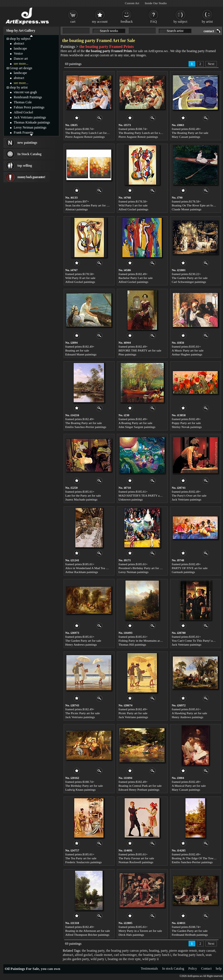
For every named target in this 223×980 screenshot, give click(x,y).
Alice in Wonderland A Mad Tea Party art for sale (96, 568)
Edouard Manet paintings (81, 354)
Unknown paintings (131, 499)
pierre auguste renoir (183, 951)
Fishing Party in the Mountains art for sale (145, 641)
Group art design (21, 68)
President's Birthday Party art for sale (141, 568)
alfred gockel (84, 955)
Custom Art (132, 3)
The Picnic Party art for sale (83, 713)
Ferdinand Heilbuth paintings (190, 935)
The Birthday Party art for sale (84, 786)
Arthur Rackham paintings (82, 572)
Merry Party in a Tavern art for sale (140, 931)
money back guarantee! (31, 177)
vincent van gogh (25, 92)
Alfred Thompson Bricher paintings (87, 935)
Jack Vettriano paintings (187, 499)
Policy (193, 969)
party (164, 951)
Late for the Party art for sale (83, 495)
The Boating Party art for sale (190, 133)
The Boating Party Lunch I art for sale (89, 133)
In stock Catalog (173, 969)
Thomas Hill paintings (132, 644)
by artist (207, 22)
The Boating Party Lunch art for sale (141, 133)
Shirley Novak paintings (187, 427)
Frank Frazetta (24, 132)
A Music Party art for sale (188, 350)
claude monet (103, 955)
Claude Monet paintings (187, 209)
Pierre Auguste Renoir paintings (85, 137)
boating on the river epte (124, 959)
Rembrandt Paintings (28, 97)
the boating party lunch (188, 955)
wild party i (98, 959)
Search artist (175, 31)
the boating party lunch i (155, 955)
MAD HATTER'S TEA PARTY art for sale (145, 495)
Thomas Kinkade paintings (32, 122)
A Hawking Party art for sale (189, 713)
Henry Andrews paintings (81, 644)
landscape (20, 48)
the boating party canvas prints (127, 951)
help (219, 969)
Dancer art (21, 59)
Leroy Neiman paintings (133, 572)
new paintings (27, 143)
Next (211, 64)
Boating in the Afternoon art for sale (88, 931)
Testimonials (149, 969)
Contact (206, 969)
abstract (68, 955)
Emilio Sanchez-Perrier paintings (86, 427)
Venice (18, 53)
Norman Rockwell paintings (136, 862)
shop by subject (20, 39)
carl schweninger (125, 955)
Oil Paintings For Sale (22, 969)
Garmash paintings (183, 572)
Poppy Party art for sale (186, 423)
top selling (25, 166)
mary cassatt (207, 951)
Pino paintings (127, 354)
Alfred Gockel (23, 112)
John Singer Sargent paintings (137, 427)
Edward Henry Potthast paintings (139, 790)
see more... (21, 64)
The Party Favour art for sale (136, 858)
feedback (126, 22)
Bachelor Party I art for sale (136, 278)
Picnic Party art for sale (133, 713)
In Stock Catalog (29, 154)
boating (154, 951)
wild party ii (151, 959)
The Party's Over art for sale (189, 495)
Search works (109, 31)
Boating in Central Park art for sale (140, 786)
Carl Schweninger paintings (189, 282)
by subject (181, 22)
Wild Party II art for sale (80, 278)
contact (209, 31)
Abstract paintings (76, 209)
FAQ (153, 22)
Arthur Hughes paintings (187, 354)
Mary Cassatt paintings (186, 137)
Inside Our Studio (156, 3)
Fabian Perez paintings (29, 107)
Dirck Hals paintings (131, 935)
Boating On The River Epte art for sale (196, 205)
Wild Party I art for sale (133, 205)
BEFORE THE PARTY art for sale (140, 350)
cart (73, 22)
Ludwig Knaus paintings (80, 790)
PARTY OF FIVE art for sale (190, 568)
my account (100, 22)
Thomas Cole (23, 102)
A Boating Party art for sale (135, 423)
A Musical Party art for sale (189, 786)
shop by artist (19, 87)
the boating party (93, 951)
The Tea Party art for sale (81, 858)
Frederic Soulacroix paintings (83, 862)
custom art (106, 55)
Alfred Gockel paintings (133, 209)
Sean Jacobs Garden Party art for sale (88, 205)
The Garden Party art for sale (190, 278)
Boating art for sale (77, 350)
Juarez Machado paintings (81, 499)
